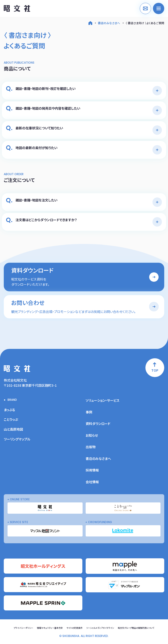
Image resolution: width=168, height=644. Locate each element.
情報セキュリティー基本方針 (50, 628)
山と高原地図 (13, 429)
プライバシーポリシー (23, 628)
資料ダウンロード (98, 424)
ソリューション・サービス (103, 400)
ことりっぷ (11, 419)
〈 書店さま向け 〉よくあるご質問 (145, 23)
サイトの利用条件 (75, 628)
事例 (89, 412)
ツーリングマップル (17, 439)
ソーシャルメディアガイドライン (100, 628)
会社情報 (92, 482)
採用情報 (92, 470)
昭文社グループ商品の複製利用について (136, 628)
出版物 (91, 447)
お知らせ (92, 435)
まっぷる (10, 410)
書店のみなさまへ (109, 23)
